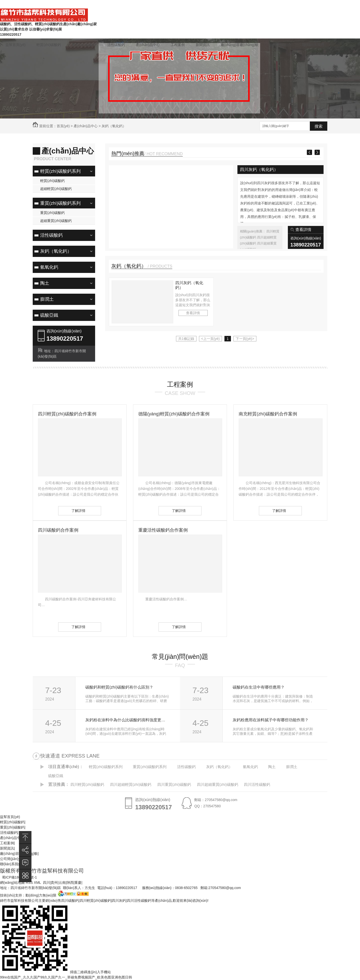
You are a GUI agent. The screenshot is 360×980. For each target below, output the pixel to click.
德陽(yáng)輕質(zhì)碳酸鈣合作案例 (174, 414)
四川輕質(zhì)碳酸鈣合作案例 (67, 414)
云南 (62, 883)
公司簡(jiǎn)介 (280, 45)
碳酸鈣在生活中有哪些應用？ (259, 687)
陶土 (45, 283)
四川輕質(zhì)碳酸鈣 (87, 784)
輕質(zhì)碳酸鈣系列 (60, 171)
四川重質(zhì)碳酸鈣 (174, 784)
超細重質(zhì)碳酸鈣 (56, 221)
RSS (30, 883)
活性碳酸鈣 (116, 45)
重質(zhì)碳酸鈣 (84, 45)
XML (38, 883)
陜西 (70, 883)
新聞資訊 (203, 45)
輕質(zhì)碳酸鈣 (49, 45)
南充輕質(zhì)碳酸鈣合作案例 (268, 414)
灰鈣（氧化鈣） (114, 126)
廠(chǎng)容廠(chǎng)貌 (240, 45)
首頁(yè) (63, 126)
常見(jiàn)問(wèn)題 (260, 4)
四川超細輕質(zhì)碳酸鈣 (131, 784)
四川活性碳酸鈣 (257, 784)
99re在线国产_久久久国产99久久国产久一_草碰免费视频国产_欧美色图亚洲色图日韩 (66, 977)
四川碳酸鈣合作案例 (58, 530)
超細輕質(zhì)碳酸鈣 (56, 189)
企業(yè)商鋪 (319, 4)
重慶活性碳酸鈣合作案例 (163, 530)
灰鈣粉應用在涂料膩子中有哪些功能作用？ (271, 720)
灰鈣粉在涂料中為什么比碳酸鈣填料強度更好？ (127, 720)
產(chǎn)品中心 (148, 45)
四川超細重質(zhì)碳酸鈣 (218, 784)
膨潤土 (47, 299)
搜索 (319, 126)
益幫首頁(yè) (15, 45)
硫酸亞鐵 (49, 315)
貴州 (54, 883)
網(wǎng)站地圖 (12, 883)
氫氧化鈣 (49, 267)
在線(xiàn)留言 (228, 4)
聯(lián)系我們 (292, 4)
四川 (46, 883)
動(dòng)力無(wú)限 (41, 895)
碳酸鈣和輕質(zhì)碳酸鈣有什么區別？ (119, 687)
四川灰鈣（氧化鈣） (259, 170)
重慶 (78, 883)
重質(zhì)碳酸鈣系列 (60, 203)
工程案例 (178, 45)
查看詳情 (303, 230)
